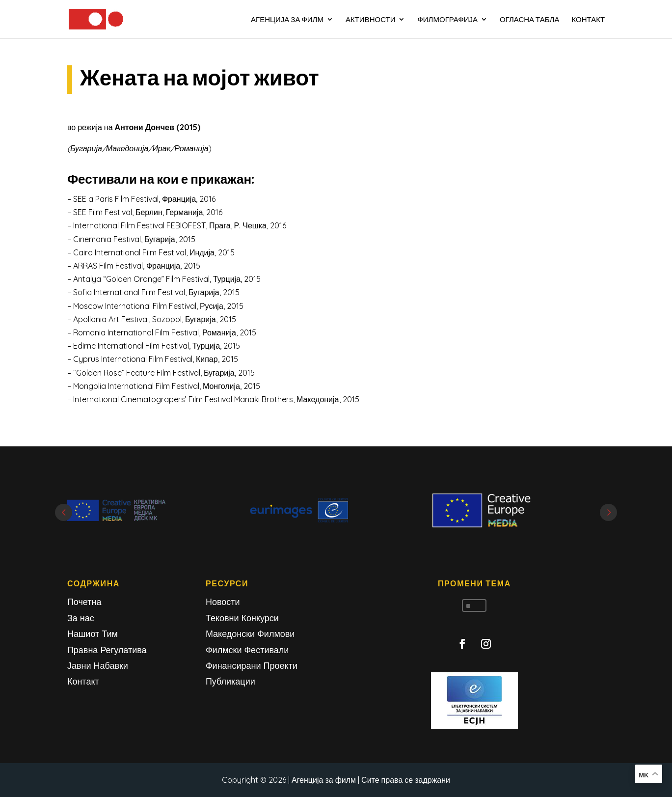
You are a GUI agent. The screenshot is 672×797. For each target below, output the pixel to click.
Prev (64, 512)
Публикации (230, 681)
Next (608, 512)
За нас (81, 618)
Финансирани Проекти (252, 666)
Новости (223, 602)
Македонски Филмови (250, 634)
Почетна (84, 602)
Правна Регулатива (107, 650)
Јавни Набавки (98, 666)
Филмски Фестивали (247, 650)
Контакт (83, 681)
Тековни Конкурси (242, 618)
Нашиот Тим (93, 634)
